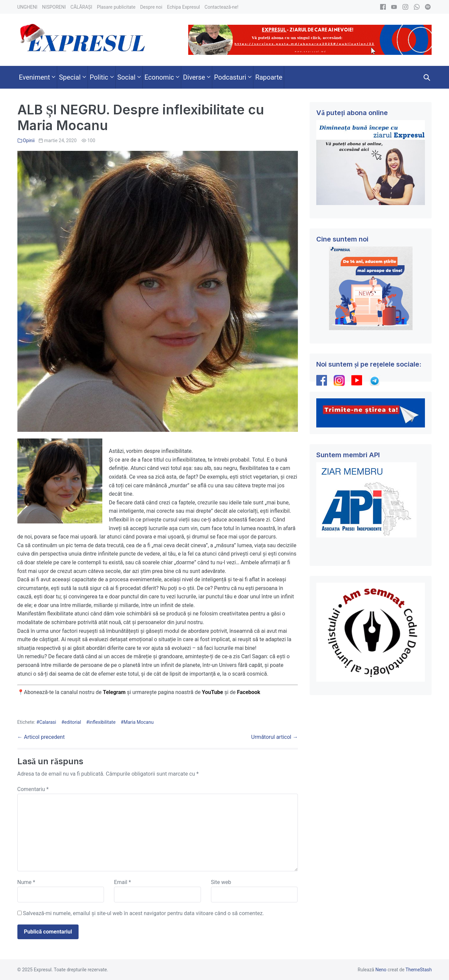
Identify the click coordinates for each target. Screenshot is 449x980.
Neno (381, 970)
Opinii (29, 140)
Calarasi (47, 722)
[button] (427, 77)
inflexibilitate (102, 722)
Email (122, 882)
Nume (26, 882)
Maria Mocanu (139, 722)
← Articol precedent (41, 737)
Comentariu (33, 789)
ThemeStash (419, 970)
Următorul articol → (274, 737)
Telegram (114, 692)
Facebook (249, 692)
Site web (221, 882)
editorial (73, 722)
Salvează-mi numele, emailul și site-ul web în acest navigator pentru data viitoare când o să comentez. (143, 913)
